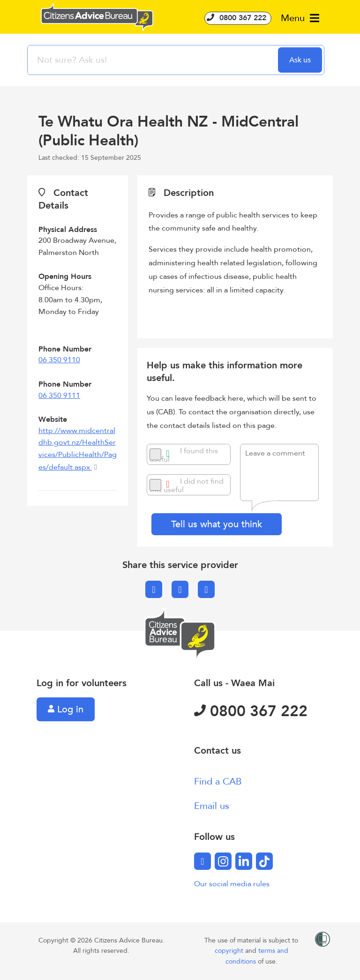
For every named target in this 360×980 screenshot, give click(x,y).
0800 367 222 (238, 18)
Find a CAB (218, 782)
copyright (230, 951)
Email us (212, 806)
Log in (66, 709)
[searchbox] (154, 60)
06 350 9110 (59, 360)
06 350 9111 (59, 396)
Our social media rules (232, 884)
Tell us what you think (217, 524)
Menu (300, 18)
